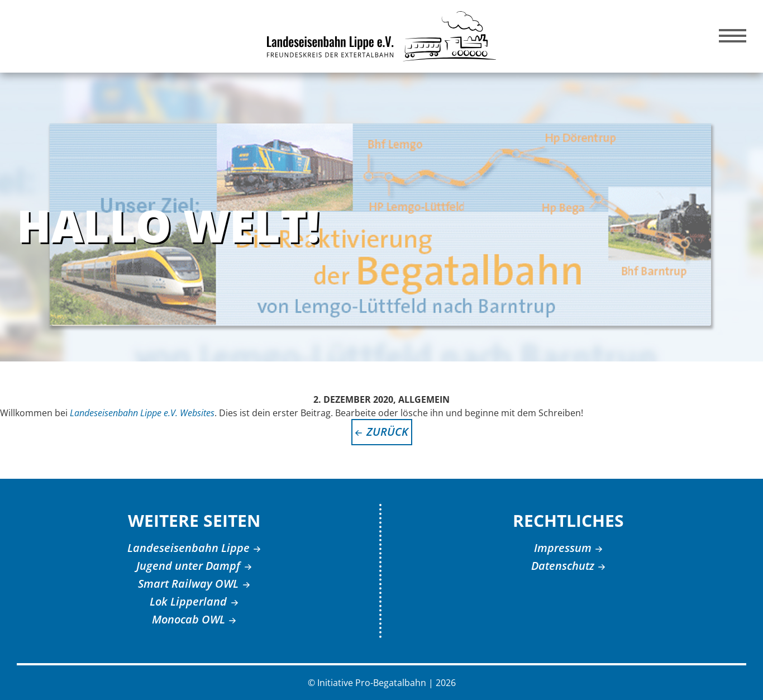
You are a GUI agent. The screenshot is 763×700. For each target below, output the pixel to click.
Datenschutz (563, 566)
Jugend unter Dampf (188, 566)
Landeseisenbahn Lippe (189, 548)
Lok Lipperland (188, 601)
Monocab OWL (189, 619)
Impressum (563, 548)
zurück (387, 432)
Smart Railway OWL (188, 584)
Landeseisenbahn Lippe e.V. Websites (142, 413)
